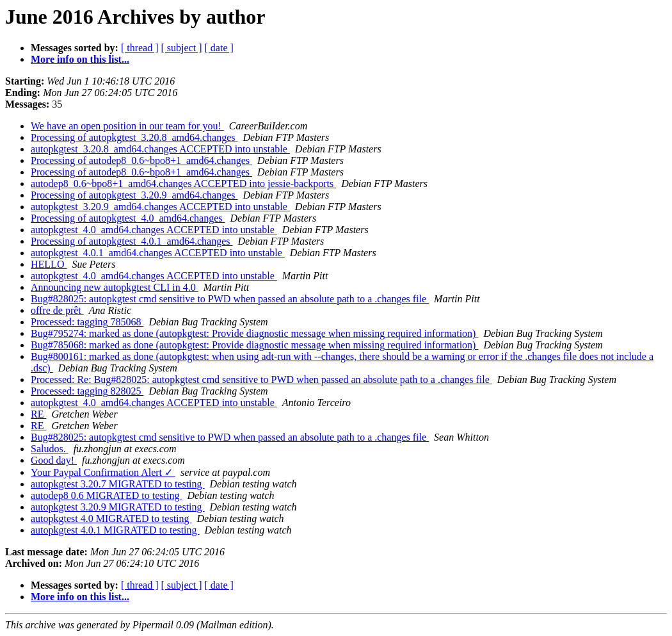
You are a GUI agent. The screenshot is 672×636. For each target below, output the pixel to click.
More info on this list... (80, 59)
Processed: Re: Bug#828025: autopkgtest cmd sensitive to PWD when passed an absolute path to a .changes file (261, 379)
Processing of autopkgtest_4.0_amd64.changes (128, 218)
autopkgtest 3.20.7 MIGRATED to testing (118, 484)
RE (38, 414)
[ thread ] (140, 48)
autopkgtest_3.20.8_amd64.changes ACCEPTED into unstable (160, 149)
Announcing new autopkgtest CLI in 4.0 (115, 287)
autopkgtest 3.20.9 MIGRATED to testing (118, 507)
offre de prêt (57, 310)
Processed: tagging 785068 (87, 322)
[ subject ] (182, 48)
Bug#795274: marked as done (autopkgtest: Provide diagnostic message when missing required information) (254, 333)
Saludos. (50, 449)
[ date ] (219, 48)
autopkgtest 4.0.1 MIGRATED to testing (115, 530)
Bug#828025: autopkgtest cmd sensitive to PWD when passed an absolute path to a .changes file (230, 299)
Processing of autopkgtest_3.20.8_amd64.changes (134, 137)
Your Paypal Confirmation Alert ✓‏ (103, 472)
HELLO (49, 264)
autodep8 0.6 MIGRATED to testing (106, 495)
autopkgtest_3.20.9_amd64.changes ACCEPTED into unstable (160, 207)
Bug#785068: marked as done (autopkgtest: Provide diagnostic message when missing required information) (254, 345)
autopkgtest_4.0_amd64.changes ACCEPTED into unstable (154, 230)
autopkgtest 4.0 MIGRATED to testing (111, 518)
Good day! (54, 460)
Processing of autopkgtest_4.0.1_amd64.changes (132, 241)
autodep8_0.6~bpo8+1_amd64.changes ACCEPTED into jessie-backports (183, 183)
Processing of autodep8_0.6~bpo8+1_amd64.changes (141, 160)
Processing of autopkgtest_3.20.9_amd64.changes (134, 195)
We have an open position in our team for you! (127, 126)
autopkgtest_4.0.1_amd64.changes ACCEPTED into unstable (158, 253)
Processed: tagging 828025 (87, 391)
